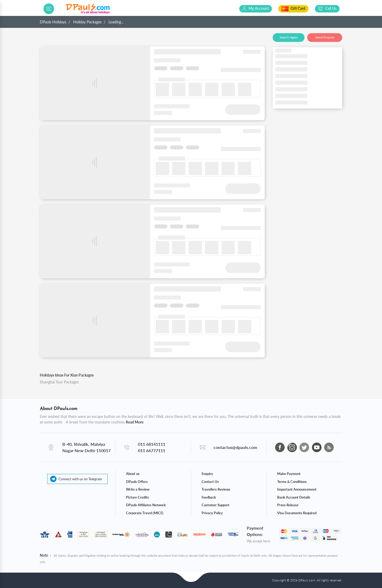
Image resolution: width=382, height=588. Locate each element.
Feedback (209, 497)
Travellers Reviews (216, 489)
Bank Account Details (294, 497)
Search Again (289, 37)
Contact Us (210, 482)
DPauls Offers (137, 482)
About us (133, 474)
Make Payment (289, 474)
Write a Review (138, 489)
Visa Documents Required (297, 513)
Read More (135, 422)
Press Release (288, 505)
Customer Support (216, 505)
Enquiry (207, 474)
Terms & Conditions (292, 482)
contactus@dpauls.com (235, 447)
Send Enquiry (325, 37)
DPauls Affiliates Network (146, 505)
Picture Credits (137, 497)
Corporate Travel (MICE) (145, 513)
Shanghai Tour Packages (59, 382)
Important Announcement (297, 489)
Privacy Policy (212, 513)
